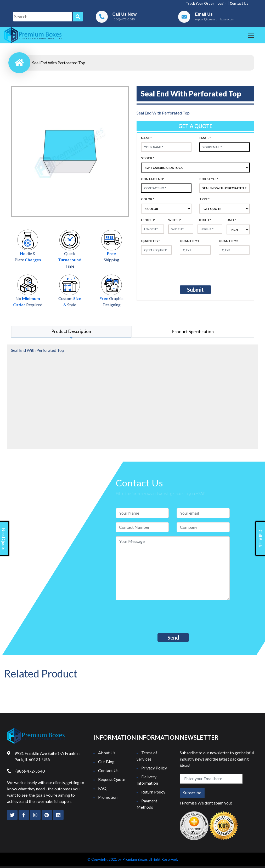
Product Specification (193, 332)
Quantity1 (189, 241)
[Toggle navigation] (251, 35)
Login (222, 3)
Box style (209, 179)
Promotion (108, 797)
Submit (195, 290)
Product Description (71, 331)
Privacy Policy (154, 768)
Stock (148, 158)
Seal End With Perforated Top (59, 63)
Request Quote (112, 779)
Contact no (153, 179)
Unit (231, 220)
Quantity (150, 241)
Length (148, 220)
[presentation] (185, 269)
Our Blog (106, 761)
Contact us (239, 3)
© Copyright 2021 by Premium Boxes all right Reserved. (133, 859)
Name (146, 138)
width (175, 220)
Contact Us (108, 770)
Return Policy (153, 792)
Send (173, 637)
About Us (107, 753)
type (204, 199)
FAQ (102, 788)
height (204, 220)
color (148, 199)
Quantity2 (228, 241)
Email (205, 138)
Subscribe (192, 793)
